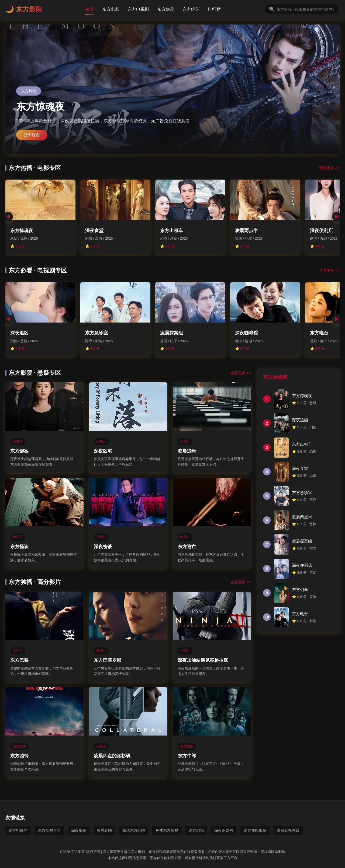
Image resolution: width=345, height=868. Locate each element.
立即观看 (32, 135)
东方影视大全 (49, 830)
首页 (90, 9)
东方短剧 (166, 9)
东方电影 (111, 9)
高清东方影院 (134, 830)
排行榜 (214, 9)
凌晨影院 (104, 830)
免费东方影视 (167, 830)
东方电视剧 (138, 9)
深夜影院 (79, 830)
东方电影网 (18, 830)
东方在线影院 (255, 830)
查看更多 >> (329, 168)
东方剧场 (196, 830)
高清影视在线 (288, 830)
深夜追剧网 (224, 830)
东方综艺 (191, 9)
